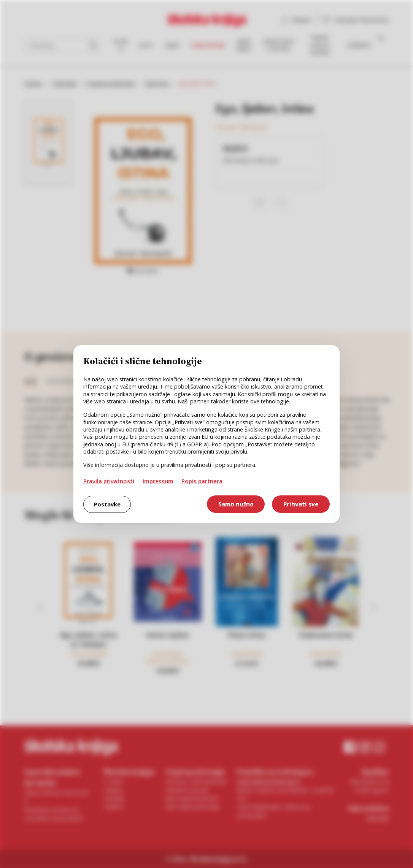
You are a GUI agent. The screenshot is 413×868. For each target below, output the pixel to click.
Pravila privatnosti (109, 481)
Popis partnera (202, 481)
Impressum (158, 481)
